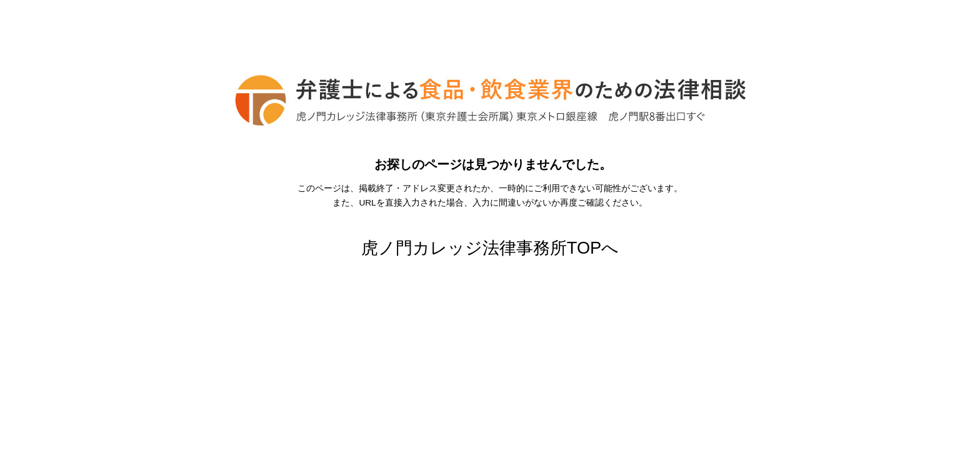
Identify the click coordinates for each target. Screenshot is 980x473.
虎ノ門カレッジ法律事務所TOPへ (490, 248)
